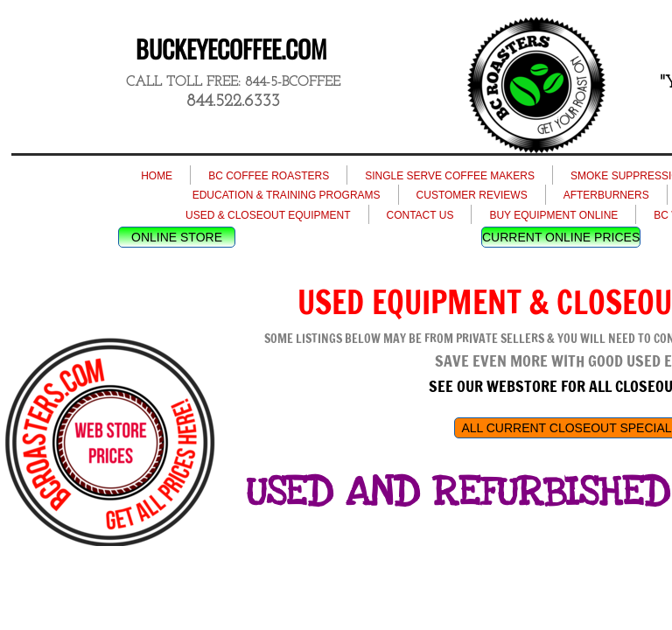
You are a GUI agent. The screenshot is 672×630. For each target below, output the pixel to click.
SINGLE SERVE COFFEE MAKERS (450, 176)
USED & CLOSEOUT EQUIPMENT (268, 215)
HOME (157, 176)
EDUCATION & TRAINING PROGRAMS (287, 195)
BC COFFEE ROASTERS (269, 176)
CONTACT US (420, 215)
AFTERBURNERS (606, 195)
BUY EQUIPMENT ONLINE (553, 215)
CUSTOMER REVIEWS (472, 195)
